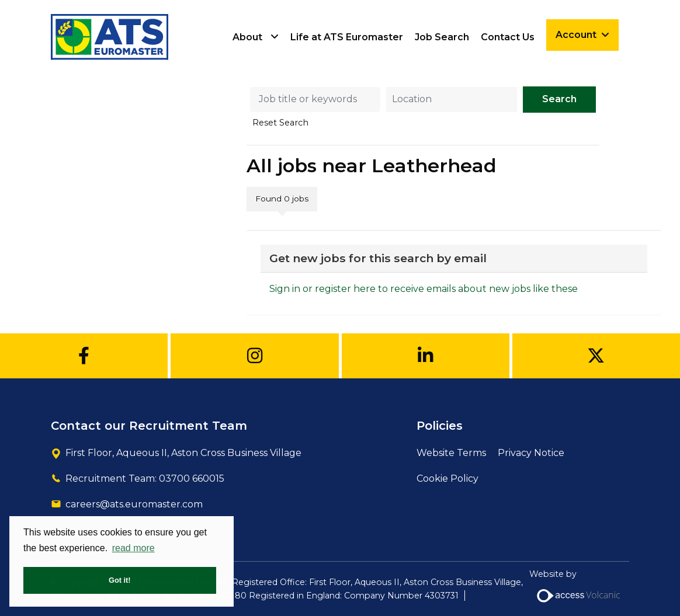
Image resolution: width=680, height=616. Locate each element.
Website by (579, 589)
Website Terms (451, 453)
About (247, 37)
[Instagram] (254, 356)
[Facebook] (84, 356)
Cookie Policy (447, 478)
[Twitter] (596, 356)
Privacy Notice (531, 453)
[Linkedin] (426, 356)
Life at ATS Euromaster (347, 37)
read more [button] (133, 548)
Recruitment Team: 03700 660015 (145, 478)
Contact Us (508, 37)
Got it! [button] (120, 580)
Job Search (442, 37)
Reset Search (280, 123)
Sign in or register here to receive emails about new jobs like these (424, 289)
